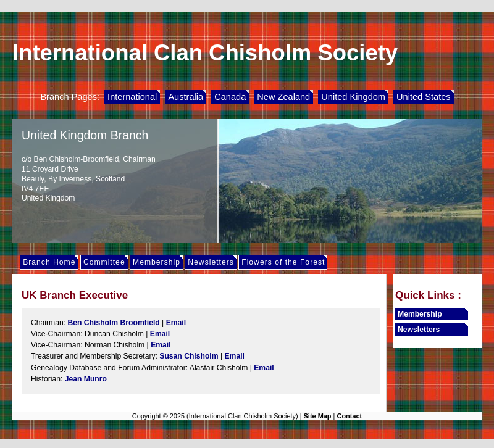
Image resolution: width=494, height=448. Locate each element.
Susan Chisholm (189, 356)
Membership (157, 262)
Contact (349, 416)
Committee (104, 262)
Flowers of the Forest (283, 262)
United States (424, 97)
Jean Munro (86, 379)
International (132, 97)
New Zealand (283, 97)
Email (176, 323)
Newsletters (211, 262)
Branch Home (49, 262)
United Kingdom (353, 97)
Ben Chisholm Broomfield (113, 323)
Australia (186, 97)
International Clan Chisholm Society (205, 53)
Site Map (318, 416)
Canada (230, 97)
